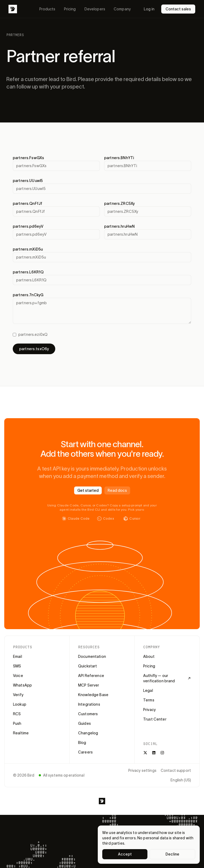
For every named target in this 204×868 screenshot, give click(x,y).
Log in (149, 9)
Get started (88, 490)
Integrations (89, 704)
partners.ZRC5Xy (119, 204)
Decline (172, 854)
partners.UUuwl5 (28, 181)
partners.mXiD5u (28, 249)
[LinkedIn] (154, 753)
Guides (84, 723)
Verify (18, 695)
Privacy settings (142, 770)
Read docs (117, 490)
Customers (88, 714)
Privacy (149, 710)
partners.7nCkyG (28, 295)
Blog (82, 743)
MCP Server (89, 685)
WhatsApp (22, 685)
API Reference (91, 676)
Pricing (70, 9)
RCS (17, 714)
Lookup (20, 704)
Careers (85, 752)
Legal (148, 691)
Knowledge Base (93, 695)
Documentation (92, 657)
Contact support (176, 770)
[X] (145, 753)
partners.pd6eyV (28, 226)
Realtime (21, 733)
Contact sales (178, 9)
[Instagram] (162, 753)
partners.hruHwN (119, 226)
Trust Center (155, 719)
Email (18, 657)
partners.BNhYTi (119, 158)
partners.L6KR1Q (28, 272)
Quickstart (88, 666)
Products (47, 9)
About (149, 657)
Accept (125, 854)
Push (17, 723)
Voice (18, 676)
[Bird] (13, 9)
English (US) (181, 780)
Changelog (88, 733)
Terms (149, 700)
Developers (95, 9)
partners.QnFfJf (27, 204)
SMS (17, 666)
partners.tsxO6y (34, 349)
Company (122, 9)
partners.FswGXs (28, 158)
